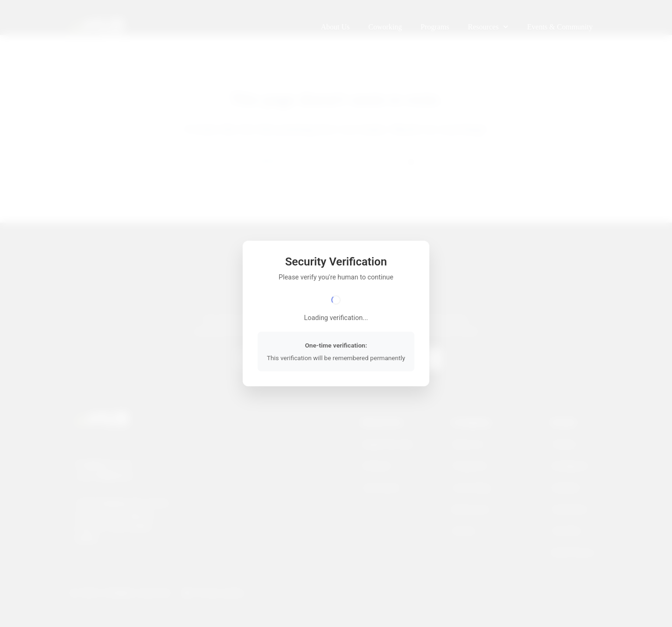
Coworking (385, 27)
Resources (488, 27)
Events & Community (560, 27)
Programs (435, 27)
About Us (335, 27)
